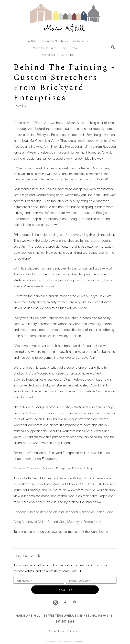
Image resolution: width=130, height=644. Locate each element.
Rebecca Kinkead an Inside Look (89, 512)
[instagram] (56, 603)
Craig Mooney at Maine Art (33, 521)
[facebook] (65, 603)
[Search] (113, 47)
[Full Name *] (39, 580)
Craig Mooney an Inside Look (80, 521)
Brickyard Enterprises (28, 468)
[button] (81, 41)
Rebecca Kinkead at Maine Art (35, 512)
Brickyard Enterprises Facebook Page (68, 468)
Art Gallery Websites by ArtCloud (72, 641)
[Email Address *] (91, 580)
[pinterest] (74, 603)
